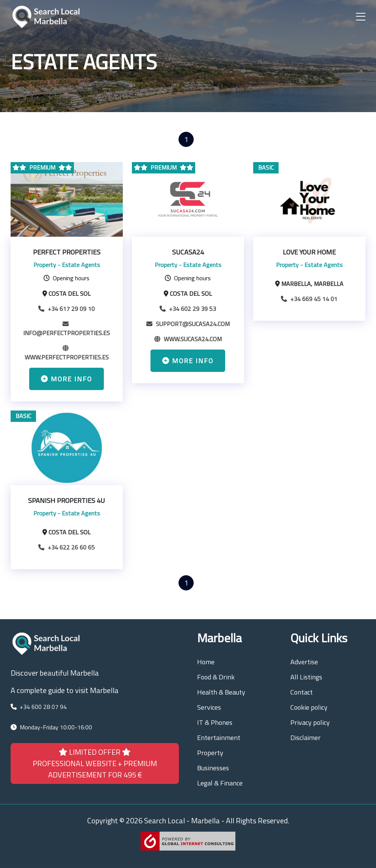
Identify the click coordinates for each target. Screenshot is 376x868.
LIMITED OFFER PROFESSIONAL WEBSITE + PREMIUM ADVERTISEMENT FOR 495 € (95, 763)
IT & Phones (215, 722)
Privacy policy (310, 722)
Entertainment (219, 738)
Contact (302, 692)
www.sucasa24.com (188, 339)
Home (206, 662)
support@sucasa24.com (188, 324)
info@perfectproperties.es (67, 328)
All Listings (306, 677)
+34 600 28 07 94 (43, 707)
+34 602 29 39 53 (188, 309)
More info (67, 379)
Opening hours (67, 278)
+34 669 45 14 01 (309, 299)
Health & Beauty (221, 692)
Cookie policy (309, 707)
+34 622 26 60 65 (67, 547)
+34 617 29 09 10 (67, 309)
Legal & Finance (220, 783)
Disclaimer (305, 738)
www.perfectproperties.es (67, 353)
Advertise (304, 662)
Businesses (213, 768)
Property (210, 753)
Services (209, 707)
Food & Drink (216, 677)
